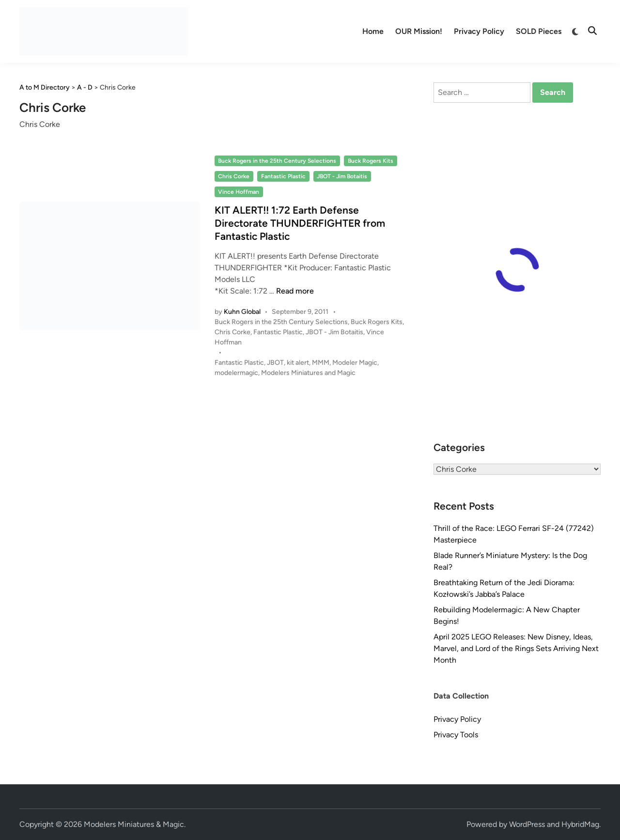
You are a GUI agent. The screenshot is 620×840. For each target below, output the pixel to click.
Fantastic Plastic (283, 176)
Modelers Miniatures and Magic (308, 373)
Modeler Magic (355, 363)
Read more (295, 291)
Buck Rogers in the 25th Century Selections (277, 161)
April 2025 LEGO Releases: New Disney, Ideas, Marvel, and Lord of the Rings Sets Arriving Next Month (516, 648)
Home (373, 31)
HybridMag (580, 824)
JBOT (275, 363)
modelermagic (236, 373)
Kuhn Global (242, 312)
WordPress (527, 824)
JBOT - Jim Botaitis (342, 176)
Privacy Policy (479, 31)
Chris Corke (234, 176)
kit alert (298, 363)
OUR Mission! (419, 31)
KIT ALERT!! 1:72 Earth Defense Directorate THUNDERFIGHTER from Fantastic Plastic (300, 223)
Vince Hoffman (239, 192)
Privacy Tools (456, 735)
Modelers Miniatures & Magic (134, 824)
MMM (321, 363)
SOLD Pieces (539, 31)
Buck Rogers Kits (371, 161)
